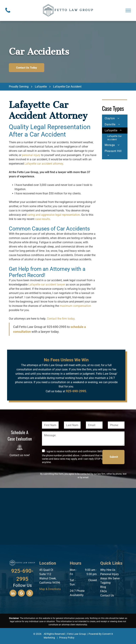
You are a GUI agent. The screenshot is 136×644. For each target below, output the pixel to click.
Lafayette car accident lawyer (47, 285)
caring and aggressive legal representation (53, 215)
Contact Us (107, 595)
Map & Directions (50, 589)
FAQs (104, 591)
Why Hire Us (108, 570)
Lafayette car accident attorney (44, 164)
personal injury (31, 155)
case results (42, 219)
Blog (103, 587)
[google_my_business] (21, 594)
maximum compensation (75, 306)
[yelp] (30, 594)
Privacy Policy (67, 638)
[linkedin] (13, 594)
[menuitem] (115, 118)
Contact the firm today (61, 319)
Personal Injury (110, 574)
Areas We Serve (110, 578)
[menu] (128, 10)
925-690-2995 (56, 327)
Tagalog (105, 583)
